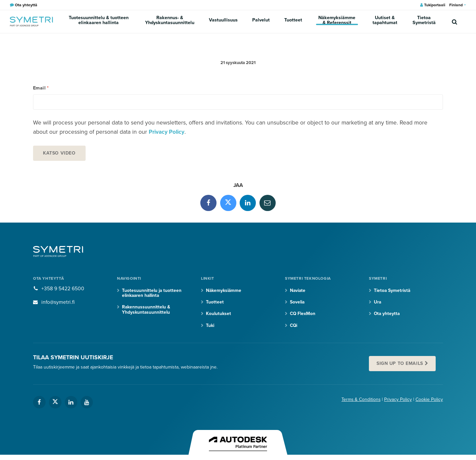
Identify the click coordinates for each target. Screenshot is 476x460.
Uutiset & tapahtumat (386, 21)
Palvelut (262, 21)
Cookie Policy (429, 402)
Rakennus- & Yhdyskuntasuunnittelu (173, 21)
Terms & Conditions (361, 402)
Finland (458, 5)
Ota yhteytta (387, 316)
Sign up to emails (401, 366)
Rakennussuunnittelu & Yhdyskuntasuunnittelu (147, 312)
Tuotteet (293, 21)
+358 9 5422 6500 (63, 291)
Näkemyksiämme (224, 293)
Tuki (210, 328)
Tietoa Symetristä (425, 21)
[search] (455, 21)
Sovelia (298, 304)
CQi (294, 328)
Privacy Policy (167, 134)
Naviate (298, 293)
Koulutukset (219, 316)
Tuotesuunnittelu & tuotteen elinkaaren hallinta (100, 21)
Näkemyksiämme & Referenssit (337, 21)
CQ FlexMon (303, 316)
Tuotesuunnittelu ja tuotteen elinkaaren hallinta (152, 295)
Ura (378, 304)
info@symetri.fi (58, 304)
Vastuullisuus (226, 21)
